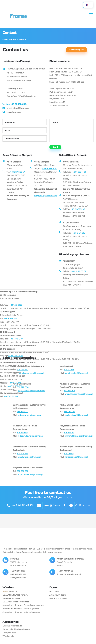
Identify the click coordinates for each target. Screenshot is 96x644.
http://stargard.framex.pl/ (46, 197)
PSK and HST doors (58, 603)
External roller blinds (12, 630)
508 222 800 (23, 390)
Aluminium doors (57, 599)
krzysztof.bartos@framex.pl (30, 478)
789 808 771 (22, 414)
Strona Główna (9, 40)
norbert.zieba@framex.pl (76, 460)
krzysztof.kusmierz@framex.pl (79, 439)
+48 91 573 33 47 (17, 173)
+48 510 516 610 (78, 235)
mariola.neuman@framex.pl (31, 375)
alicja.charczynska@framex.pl (31, 393)
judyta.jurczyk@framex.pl (29, 418)
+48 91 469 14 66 (79, 173)
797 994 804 (70, 393)
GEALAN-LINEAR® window (15, 599)
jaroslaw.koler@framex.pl (29, 460)
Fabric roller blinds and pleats (16, 634)
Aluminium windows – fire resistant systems (23, 609)
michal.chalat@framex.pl (76, 418)
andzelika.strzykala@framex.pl (79, 397)
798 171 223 (69, 372)
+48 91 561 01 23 (15, 307)
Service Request (77, 50)
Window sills (8, 640)
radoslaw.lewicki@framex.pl (30, 439)
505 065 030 (22, 372)
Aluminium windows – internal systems (21, 613)
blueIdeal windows (11, 603)
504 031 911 (69, 457)
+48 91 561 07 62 (79, 273)
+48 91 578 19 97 (50, 170)
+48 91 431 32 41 (78, 211)
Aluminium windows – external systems (21, 616)
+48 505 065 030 (18, 578)
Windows (10, 596)
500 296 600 (23, 474)
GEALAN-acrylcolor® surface (16, 606)
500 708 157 (22, 457)
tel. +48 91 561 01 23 (16, 105)
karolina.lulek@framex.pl (76, 375)
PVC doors (54, 596)
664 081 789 (69, 414)
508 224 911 (69, 436)
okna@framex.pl (18, 582)
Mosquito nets (9, 637)
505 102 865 (22, 436)
